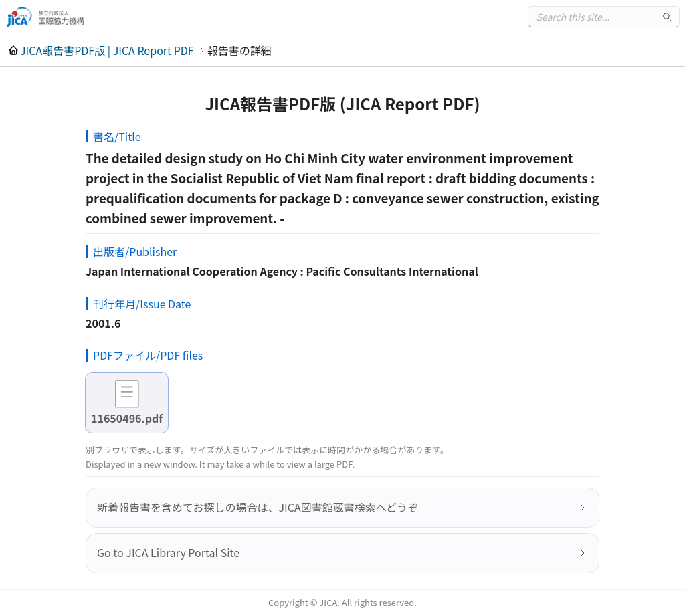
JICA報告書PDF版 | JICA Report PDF (107, 50)
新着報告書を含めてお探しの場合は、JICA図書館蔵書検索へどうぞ (258, 507)
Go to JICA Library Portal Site (168, 552)
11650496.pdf (127, 418)
